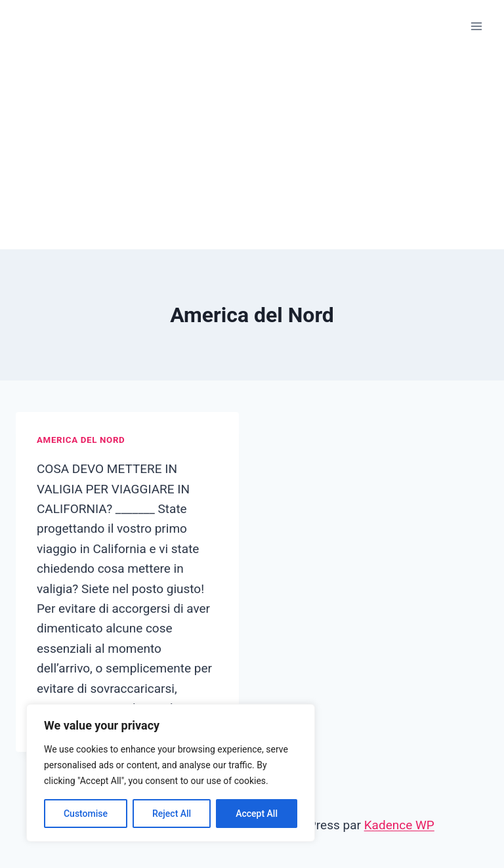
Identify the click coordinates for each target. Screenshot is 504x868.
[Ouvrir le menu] (476, 26)
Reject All (172, 814)
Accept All (257, 814)
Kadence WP (399, 825)
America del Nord (81, 440)
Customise (86, 814)
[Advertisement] (252, 151)
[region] (171, 773)
